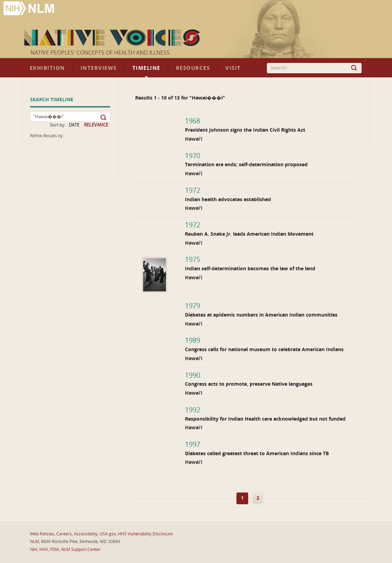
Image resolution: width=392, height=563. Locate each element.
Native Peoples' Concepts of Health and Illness (100, 53)
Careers (64, 534)
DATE (74, 125)
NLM (35, 542)
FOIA (55, 550)
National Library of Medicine (29, 9)
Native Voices (113, 38)
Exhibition (47, 68)
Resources (193, 68)
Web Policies (42, 534)
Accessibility (86, 534)
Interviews (99, 68)
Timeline (146, 68)
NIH (34, 550)
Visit (233, 68)
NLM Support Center (81, 550)
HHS (44, 550)
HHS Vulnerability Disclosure (145, 534)
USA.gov (108, 534)
